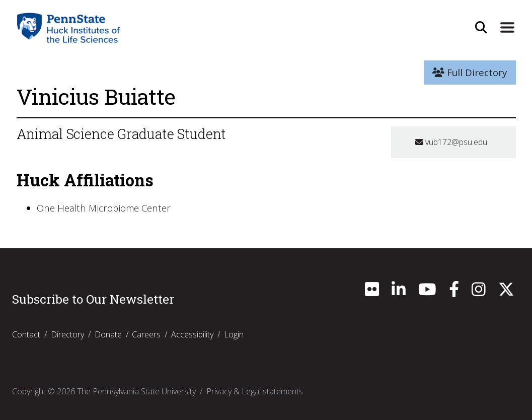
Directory (67, 334)
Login (234, 334)
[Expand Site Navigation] (507, 28)
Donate (108, 334)
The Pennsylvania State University (136, 391)
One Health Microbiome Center (105, 208)
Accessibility (192, 334)
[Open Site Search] (481, 28)
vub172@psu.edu (451, 142)
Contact (26, 334)
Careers (146, 334)
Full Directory (470, 73)
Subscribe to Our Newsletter (93, 299)
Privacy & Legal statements (255, 391)
